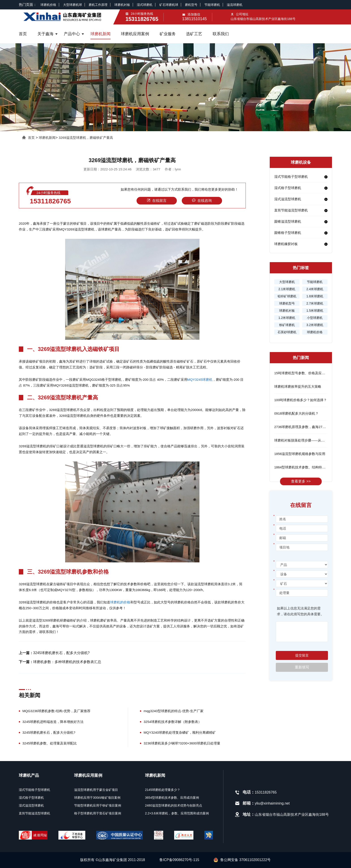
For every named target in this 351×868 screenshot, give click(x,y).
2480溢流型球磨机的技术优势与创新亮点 (174, 805)
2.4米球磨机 (315, 289)
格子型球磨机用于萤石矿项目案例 (98, 813)
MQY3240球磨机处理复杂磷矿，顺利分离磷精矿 (180, 732)
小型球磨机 (315, 318)
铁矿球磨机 (287, 325)
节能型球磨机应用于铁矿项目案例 (98, 805)
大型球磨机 (287, 282)
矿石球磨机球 (169, 5)
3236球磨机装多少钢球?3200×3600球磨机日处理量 (182, 743)
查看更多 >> (301, 481)
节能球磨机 (212, 5)
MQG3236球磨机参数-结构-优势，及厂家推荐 (56, 711)
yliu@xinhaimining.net (272, 803)
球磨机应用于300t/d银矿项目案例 (97, 798)
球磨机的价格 (120, 602)
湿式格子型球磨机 (288, 188)
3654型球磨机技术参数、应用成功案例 (172, 798)
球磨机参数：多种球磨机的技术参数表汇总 (67, 662)
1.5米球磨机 (315, 311)
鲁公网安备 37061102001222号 (242, 860)
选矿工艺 (194, 34)
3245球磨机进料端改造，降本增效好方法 (53, 722)
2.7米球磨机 (315, 303)
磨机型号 (191, 5)
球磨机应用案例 (135, 34)
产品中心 (72, 34)
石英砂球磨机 (287, 332)
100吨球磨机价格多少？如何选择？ (301, 400)
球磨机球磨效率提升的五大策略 (298, 386)
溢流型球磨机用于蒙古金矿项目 (96, 790)
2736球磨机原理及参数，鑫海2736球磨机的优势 (310, 427)
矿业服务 (168, 34)
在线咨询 (202, 201)
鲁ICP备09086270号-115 (179, 860)
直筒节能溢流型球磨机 (291, 210)
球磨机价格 (48, 5)
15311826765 (50, 201)
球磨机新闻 (101, 34)
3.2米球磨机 (315, 325)
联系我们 (221, 34)
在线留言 (157, 201)
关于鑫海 (45, 34)
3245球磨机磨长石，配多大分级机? (61, 653)
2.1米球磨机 (287, 289)
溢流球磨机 (235, 5)
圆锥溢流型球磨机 (288, 221)
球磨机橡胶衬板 (286, 244)
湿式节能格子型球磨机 (291, 177)
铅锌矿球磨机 (287, 296)
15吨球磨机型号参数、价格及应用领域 (303, 373)
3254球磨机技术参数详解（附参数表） (172, 722)
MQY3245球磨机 (200, 380)
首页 (23, 34)
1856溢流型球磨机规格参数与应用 (300, 454)
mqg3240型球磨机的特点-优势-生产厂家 (173, 711)
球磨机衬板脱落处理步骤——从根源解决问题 (308, 440)
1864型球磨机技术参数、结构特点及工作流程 (308, 467)
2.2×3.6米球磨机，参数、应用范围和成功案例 (177, 813)
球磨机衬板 (122, 5)
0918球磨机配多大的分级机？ (296, 413)
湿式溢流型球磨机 (288, 199)
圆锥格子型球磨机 (288, 233)
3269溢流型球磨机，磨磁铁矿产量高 (86, 138)
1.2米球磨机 (287, 318)
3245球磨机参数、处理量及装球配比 (50, 743)
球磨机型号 (287, 303)
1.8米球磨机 (315, 296)
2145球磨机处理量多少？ (163, 790)
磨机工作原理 (98, 5)
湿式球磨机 (145, 5)
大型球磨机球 (73, 5)
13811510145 (195, 19)
